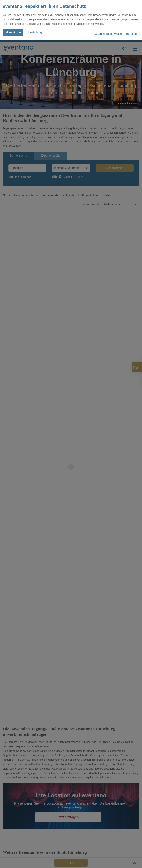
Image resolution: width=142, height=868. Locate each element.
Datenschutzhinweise (108, 34)
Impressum (132, 34)
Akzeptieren (13, 32)
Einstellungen (36, 32)
